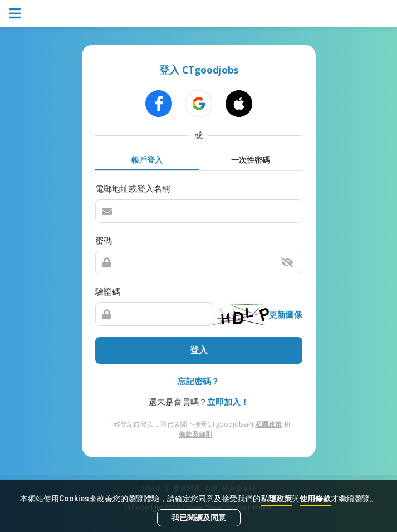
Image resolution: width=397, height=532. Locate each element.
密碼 (104, 240)
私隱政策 (276, 499)
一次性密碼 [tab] (251, 160)
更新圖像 (286, 314)
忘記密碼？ (198, 381)
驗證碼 (108, 291)
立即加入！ (228, 402)
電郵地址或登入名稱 (133, 188)
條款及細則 (195, 434)
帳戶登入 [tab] (147, 160)
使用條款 (315, 499)
